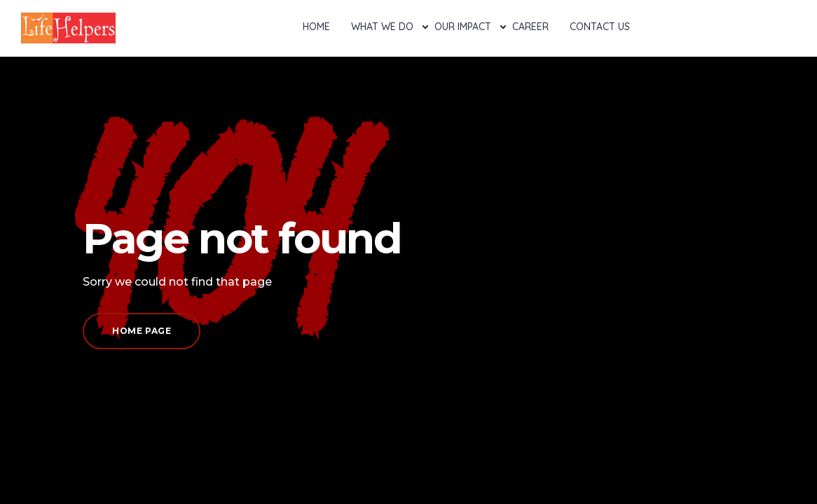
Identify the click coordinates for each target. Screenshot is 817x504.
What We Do (382, 27)
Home (316, 27)
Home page (142, 331)
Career (530, 27)
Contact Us (600, 27)
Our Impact (463, 27)
